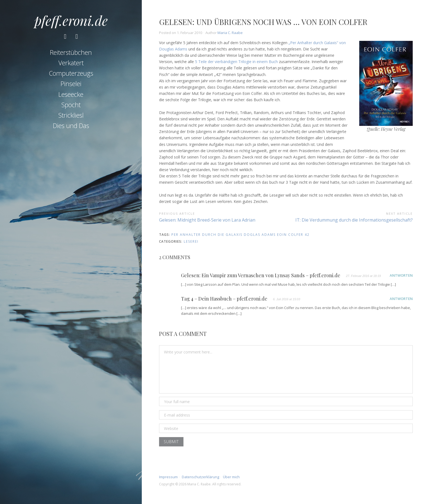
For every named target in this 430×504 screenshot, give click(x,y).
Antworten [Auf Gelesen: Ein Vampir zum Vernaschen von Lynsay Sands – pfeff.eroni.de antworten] (401, 275)
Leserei (191, 241)
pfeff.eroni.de (71, 20)
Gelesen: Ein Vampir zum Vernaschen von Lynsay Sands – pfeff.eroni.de (261, 276)
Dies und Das (71, 127)
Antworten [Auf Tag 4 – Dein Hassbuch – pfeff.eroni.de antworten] (401, 299)
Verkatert (71, 64)
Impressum (168, 477)
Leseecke (71, 96)
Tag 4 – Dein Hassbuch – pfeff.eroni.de (224, 299)
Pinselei (71, 85)
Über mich (231, 477)
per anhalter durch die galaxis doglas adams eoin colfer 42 (241, 235)
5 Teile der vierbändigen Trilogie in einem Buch (236, 62)
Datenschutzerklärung (200, 477)
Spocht (71, 106)
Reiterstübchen (71, 54)
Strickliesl (71, 117)
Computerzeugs (71, 75)
